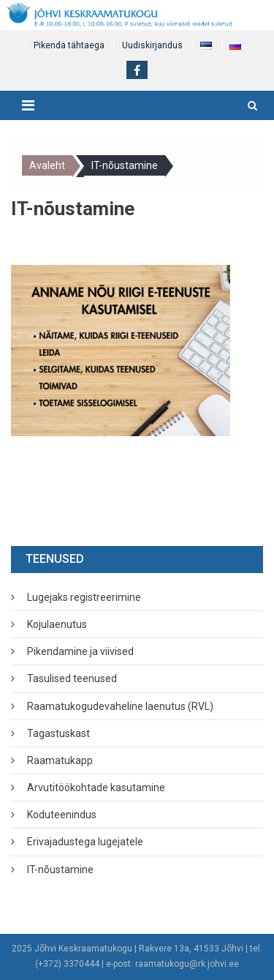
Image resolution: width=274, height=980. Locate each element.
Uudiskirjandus (152, 45)
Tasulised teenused (72, 678)
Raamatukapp (60, 760)
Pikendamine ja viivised (80, 651)
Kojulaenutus (57, 624)
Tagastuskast (58, 733)
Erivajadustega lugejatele (85, 842)
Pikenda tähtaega (69, 45)
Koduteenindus (62, 815)
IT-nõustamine (60, 869)
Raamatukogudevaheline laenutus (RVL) (120, 706)
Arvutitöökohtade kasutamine (96, 788)
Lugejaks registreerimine (84, 597)
